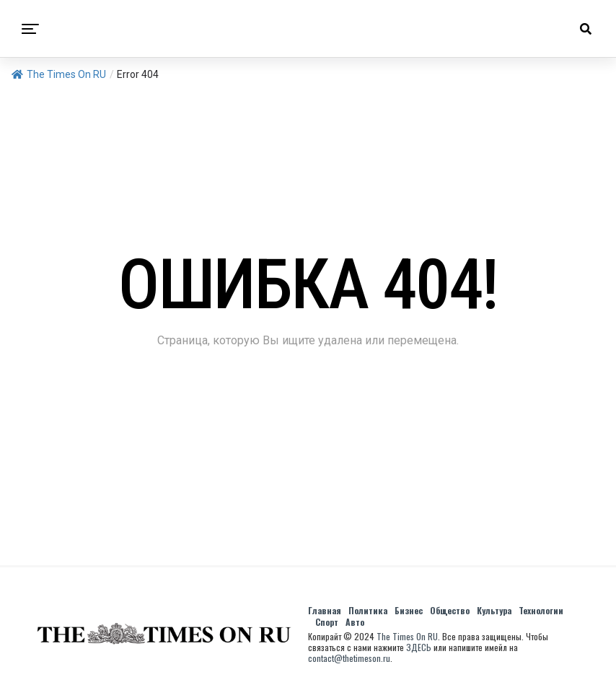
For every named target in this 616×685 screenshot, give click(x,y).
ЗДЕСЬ (419, 647)
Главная (325, 610)
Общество (450, 610)
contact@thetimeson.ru (349, 658)
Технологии (541, 610)
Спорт (327, 622)
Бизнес (409, 610)
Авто (355, 622)
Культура (494, 610)
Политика (368, 610)
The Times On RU (59, 74)
